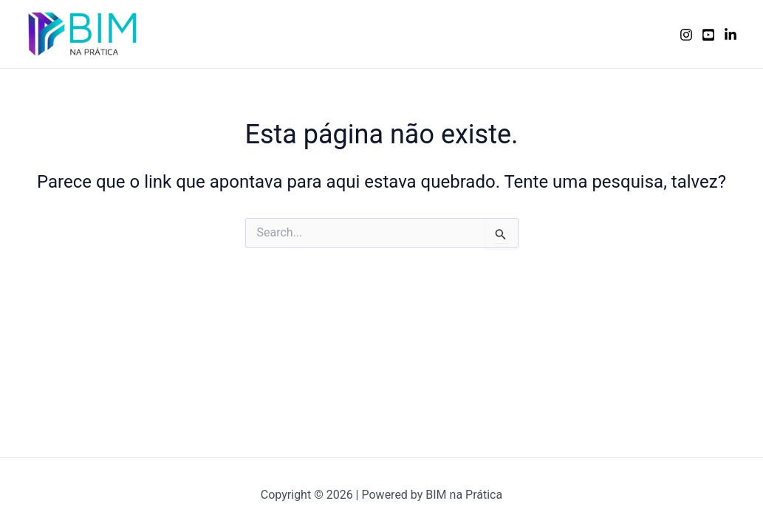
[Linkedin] (731, 35)
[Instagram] (686, 35)
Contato (632, 34)
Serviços (427, 34)
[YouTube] (708, 35)
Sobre (489, 34)
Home (365, 34)
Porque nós (558, 34)
